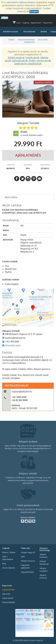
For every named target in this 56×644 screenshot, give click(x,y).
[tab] (28, 197)
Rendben (34, 12)
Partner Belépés (9, 602)
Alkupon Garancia (28, 561)
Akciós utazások (9, 568)
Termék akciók (32, 57)
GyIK (23, 557)
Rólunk (5, 552)
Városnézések (29, 32)
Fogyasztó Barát (27, 572)
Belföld (44, 32)
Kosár (17, 23)
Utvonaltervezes (13, 345)
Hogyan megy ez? (28, 552)
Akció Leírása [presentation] (11, 197)
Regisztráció (48, 23)
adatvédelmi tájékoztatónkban (21, 2)
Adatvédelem (8, 559)
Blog (4, 564)
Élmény (32, 61)
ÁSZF (4, 557)
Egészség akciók (20, 61)
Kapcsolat (6, 594)
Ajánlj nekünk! (8, 598)
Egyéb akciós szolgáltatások (28, 64)
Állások (12, 552)
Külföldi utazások (11, 32)
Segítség (26, 23)
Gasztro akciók (44, 61)
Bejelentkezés (36, 23)
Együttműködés (8, 590)
